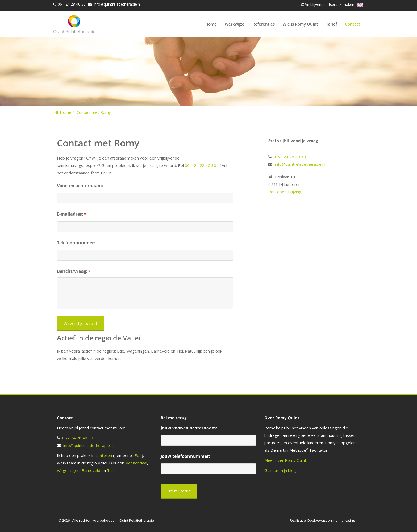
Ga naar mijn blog (280, 470)
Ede (138, 455)
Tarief (331, 24)
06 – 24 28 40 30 (201, 165)
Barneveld (91, 470)
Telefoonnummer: (76, 243)
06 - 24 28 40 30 (72, 4)
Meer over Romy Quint (285, 460)
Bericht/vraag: (74, 271)
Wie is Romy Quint (300, 24)
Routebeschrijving (285, 192)
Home (211, 24)
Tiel (110, 470)
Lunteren (104, 455)
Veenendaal (136, 463)
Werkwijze (235, 24)
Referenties (264, 24)
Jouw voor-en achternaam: (189, 428)
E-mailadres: (71, 214)
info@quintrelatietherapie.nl (117, 4)
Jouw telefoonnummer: (185, 456)
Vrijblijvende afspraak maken (327, 4)
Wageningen (68, 470)
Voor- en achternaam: (80, 186)
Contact (353, 24)
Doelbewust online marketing (331, 520)
